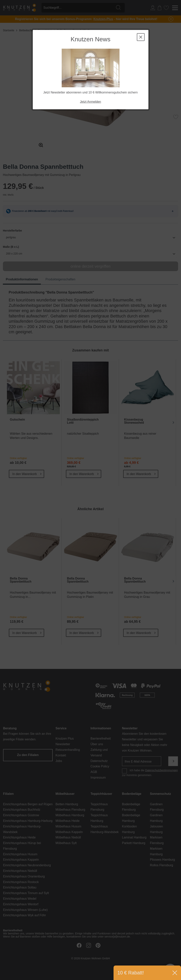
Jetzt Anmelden (90, 102)
